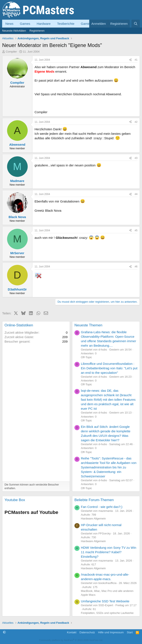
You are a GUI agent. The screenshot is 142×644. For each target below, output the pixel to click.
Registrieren (37, 31)
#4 (136, 194)
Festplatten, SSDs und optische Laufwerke (107, 613)
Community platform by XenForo (71, 640)
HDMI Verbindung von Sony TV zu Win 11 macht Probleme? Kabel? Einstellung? (109, 552)
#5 (136, 230)
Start (130, 632)
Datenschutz (87, 632)
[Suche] (136, 24)
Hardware (44, 24)
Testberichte (66, 24)
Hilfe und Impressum (111, 632)
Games (25, 24)
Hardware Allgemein (93, 519)
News (9, 24)
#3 (136, 158)
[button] (4, 632)
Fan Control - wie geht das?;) (102, 507)
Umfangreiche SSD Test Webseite (105, 601)
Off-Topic (86, 357)
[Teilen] (130, 60)
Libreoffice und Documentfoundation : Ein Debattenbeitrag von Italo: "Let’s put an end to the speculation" (109, 368)
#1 (136, 60)
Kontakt (72, 632)
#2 (136, 122)
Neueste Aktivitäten (14, 31)
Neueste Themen (88, 325)
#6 (136, 267)
